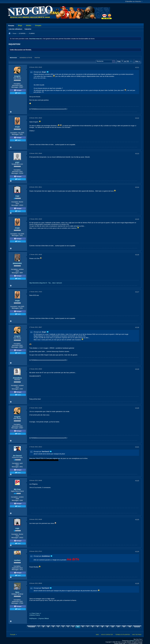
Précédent (32, 627)
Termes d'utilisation (123, 635)
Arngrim (17, 76)
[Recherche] (105, 61)
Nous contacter (107, 635)
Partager (18, 90)
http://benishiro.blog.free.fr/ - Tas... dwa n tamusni (46, 283)
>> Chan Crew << (35, 613)
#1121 (137, 447)
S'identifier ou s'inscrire (134, 1)
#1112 (137, 118)
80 (102, 627)
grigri (17, 162)
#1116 (137, 255)
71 (58, 627)
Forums (11, 26)
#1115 (137, 219)
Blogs (20, 25)
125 (113, 627)
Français (13, 635)
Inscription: (17, 84)
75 (78, 627)
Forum (15, 33)
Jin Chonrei (17, 456)
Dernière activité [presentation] (26, 58)
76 (83, 627)
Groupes (38, 25)
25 (43, 627)
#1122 (137, 481)
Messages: (15, 87)
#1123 (137, 520)
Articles (29, 25)
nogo (17, 196)
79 (97, 627)
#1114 (137, 187)
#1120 (137, 408)
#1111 (137, 67)
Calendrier (28, 29)
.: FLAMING (31, 33)
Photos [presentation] (37, 58)
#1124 (137, 552)
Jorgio (17, 127)
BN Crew (17, 489)
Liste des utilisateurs (15, 29)
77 (88, 627)
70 (53, 627)
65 (48, 627)
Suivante (137, 627)
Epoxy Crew (35, 615)
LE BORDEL (22, 33)
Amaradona (17, 378)
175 (118, 627)
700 (130, 627)
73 (68, 627)
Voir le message (48, 72)
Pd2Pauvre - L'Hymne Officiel (39, 618)
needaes (17, 560)
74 (73, 627)
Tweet (18, 93)
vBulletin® (132, 641)
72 (63, 627)
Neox (17, 592)
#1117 (137, 292)
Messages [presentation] (13, 58)
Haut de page (137, 635)
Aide (97, 635)
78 (92, 627)
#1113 (137, 154)
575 (124, 627)
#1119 (137, 369)
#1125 (137, 584)
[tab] (13, 58)
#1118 (137, 327)
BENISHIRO (17, 263)
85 (107, 627)
